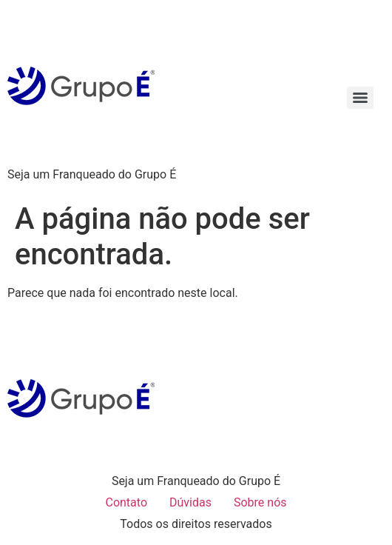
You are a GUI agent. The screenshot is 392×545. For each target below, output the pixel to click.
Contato (126, 502)
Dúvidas (190, 502)
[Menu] (360, 98)
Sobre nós (260, 502)
